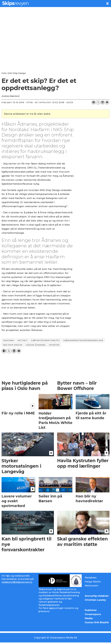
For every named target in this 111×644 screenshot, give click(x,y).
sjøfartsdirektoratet (45, 340)
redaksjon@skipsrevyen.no (17, 582)
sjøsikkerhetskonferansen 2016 (83, 340)
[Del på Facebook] (94, 102)
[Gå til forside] (52, 4)
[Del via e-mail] (107, 102)
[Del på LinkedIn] (103, 102)
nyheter (54, 345)
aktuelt (23, 340)
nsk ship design (13, 345)
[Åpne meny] (107, 4)
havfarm (9, 340)
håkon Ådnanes (36, 345)
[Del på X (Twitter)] (98, 102)
